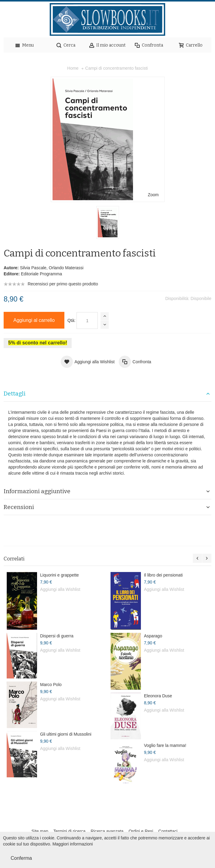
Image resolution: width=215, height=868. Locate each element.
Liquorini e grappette (60, 575)
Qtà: (71, 320)
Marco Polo (51, 685)
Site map (40, 831)
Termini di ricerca (70, 831)
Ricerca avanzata (107, 831)
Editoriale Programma (41, 274)
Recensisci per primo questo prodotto (63, 284)
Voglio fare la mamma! (165, 745)
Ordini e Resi (141, 831)
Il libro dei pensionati (163, 575)
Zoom (153, 195)
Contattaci (168, 831)
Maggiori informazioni (73, 844)
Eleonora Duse (158, 696)
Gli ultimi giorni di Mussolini (66, 734)
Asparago (153, 636)
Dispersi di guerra (57, 636)
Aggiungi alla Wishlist (60, 589)
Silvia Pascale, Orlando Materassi (52, 268)
